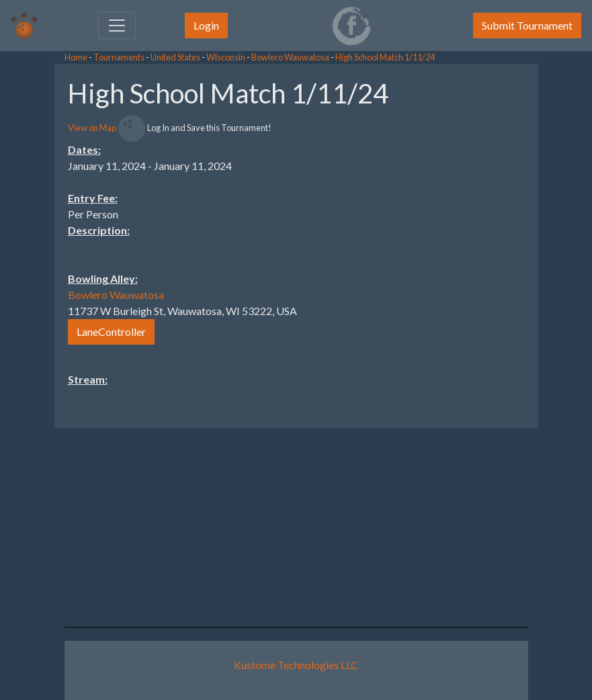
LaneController (111, 332)
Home (76, 57)
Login (206, 25)
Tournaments (119, 57)
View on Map (92, 128)
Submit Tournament (527, 25)
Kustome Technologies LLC (296, 665)
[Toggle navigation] (117, 26)
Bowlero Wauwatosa (290, 57)
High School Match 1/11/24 (385, 57)
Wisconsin (226, 57)
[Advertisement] (484, 265)
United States (175, 57)
